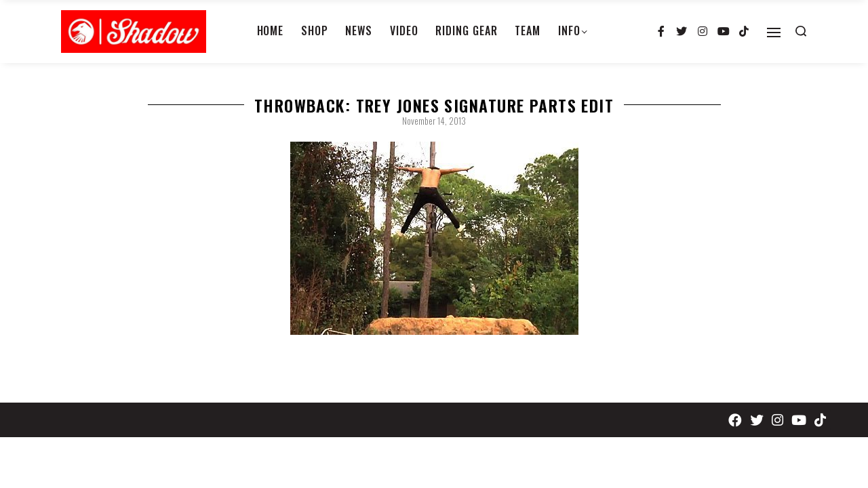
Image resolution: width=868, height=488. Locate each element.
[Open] (774, 33)
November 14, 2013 (434, 121)
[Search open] (801, 31)
